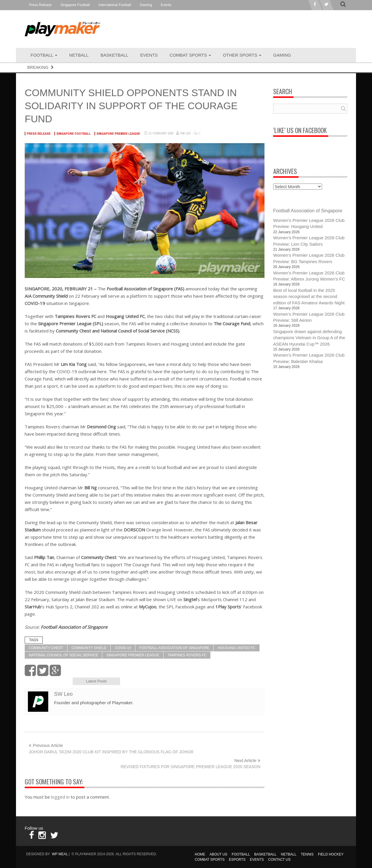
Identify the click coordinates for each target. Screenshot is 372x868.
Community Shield (89, 648)
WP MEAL (60, 854)
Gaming (146, 5)
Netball (79, 55)
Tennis (307, 854)
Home (200, 854)
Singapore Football (75, 5)
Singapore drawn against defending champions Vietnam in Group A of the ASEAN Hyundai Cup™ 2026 (309, 338)
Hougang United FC (236, 648)
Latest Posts (96, 681)
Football (44, 55)
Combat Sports (191, 55)
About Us (218, 854)
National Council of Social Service (63, 655)
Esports (237, 860)
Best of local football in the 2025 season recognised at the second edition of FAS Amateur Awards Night (309, 296)
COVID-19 (123, 648)
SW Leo (186, 133)
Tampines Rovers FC (187, 655)
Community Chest (46, 648)
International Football (115, 5)
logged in (60, 797)
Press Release (40, 5)
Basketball (115, 55)
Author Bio (48, 681)
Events (166, 5)
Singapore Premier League (118, 134)
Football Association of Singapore (175, 648)
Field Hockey (331, 854)
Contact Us (279, 860)
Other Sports (242, 55)
